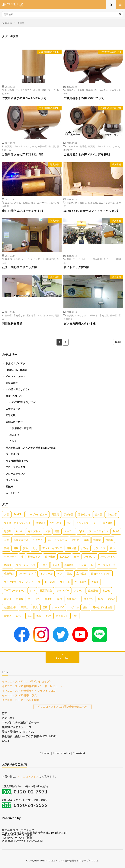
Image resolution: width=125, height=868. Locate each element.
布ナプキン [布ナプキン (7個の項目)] (34, 531)
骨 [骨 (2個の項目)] (92, 565)
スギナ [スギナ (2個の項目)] (56, 565)
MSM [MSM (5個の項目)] (116, 531)
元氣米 (9, 487)
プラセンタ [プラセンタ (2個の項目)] (90, 557)
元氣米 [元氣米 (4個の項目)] (109, 540)
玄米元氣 (11, 415)
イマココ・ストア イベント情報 (21, 700)
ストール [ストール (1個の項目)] (65, 582)
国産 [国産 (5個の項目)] (6, 540)
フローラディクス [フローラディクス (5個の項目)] (99, 531)
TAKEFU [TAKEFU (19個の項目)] (18, 514)
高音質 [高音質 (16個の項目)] (55, 514)
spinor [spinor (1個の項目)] (111, 599)
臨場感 (83, 146)
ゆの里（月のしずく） (18, 389)
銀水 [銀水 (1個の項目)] (75, 616)
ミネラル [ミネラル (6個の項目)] (69, 531)
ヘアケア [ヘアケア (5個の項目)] (38, 540)
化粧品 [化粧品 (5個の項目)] (75, 540)
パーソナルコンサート (25, 146)
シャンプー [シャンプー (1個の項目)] (63, 590)
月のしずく (8, 718)
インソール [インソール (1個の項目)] (46, 574)
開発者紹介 (12, 383)
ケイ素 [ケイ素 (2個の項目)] (83, 565)
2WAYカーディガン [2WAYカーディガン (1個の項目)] (15, 590)
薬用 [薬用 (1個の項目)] (59, 599)
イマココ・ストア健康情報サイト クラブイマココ (72, 861)
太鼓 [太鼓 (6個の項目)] (47, 531)
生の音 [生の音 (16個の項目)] (99, 514)
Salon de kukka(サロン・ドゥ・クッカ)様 (91, 211)
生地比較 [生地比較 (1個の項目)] (93, 590)
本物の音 (71, 90)
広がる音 (10, 90)
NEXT (118, 342)
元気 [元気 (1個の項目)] (69, 574)
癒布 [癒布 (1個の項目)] (101, 599)
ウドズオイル (13, 454)
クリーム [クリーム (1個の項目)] (79, 590)
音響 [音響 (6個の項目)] (57, 531)
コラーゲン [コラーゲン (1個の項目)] (34, 599)
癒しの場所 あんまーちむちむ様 (23, 211)
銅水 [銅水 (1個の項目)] (86, 607)
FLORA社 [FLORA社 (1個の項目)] (50, 582)
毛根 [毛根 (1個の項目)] (39, 616)
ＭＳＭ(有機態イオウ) (17, 461)
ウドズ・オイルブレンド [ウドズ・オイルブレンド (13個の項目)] (17, 523)
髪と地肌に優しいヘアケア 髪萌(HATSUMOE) (31, 448)
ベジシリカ (12, 480)
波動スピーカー (14, 422)
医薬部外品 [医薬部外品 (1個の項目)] (46, 590)
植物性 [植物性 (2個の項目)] (8, 565)
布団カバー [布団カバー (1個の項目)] (73, 599)
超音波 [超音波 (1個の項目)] (8, 599)
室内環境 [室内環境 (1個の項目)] (81, 574)
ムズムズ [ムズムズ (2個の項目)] (64, 557)
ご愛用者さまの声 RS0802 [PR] (84, 98)
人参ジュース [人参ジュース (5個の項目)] (21, 540)
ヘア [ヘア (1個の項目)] (60, 574)
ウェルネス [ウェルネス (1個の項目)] (80, 582)
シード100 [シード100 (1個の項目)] (58, 607)
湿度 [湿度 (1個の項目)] (45, 607)
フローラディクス (15, 467)
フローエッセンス (15, 474)
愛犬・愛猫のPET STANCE (18, 732)
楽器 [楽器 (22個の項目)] (6, 514)
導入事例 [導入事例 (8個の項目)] (108, 523)
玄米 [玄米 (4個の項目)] (86, 540)
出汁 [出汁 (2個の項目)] (76, 557)
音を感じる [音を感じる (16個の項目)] (84, 514)
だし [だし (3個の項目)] (35, 548)
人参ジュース (13, 409)
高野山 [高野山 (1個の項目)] (25, 607)
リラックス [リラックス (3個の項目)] (99, 548)
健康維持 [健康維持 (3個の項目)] (72, 548)
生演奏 (8, 146)
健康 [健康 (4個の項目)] (16, 548)
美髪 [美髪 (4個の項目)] (6, 548)
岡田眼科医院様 (12, 323)
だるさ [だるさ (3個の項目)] (85, 548)
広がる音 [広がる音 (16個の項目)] (69, 514)
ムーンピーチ (13, 493)
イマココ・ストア (28, 776)
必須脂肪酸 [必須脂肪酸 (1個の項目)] (10, 607)
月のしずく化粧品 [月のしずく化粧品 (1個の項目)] (103, 607)
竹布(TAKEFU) (14, 396)
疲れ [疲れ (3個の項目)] (113, 548)
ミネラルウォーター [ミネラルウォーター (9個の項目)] (87, 523)
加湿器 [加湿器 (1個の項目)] (8, 616)
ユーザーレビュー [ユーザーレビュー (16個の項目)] (37, 514)
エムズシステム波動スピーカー (20, 722)
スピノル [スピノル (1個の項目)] (74, 607)
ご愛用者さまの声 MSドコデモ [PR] (87, 154)
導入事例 (55, 164)
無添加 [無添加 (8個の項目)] (8, 531)
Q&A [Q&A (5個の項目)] (81, 531)
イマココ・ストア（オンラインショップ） (27, 681)
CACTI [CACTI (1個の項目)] (20, 616)
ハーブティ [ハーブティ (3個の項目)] (10, 557)
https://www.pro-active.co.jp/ (26, 840)
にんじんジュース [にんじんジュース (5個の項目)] (57, 540)
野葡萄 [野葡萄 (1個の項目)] (20, 599)
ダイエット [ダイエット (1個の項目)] (62, 616)
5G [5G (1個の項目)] (30, 616)
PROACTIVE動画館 (16, 370)
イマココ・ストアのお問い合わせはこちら (62, 707)
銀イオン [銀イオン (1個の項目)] (88, 599)
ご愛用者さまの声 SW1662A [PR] (24, 98)
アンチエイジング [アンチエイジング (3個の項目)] (52, 548)
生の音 (81, 90)
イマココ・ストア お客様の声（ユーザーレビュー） (32, 686)
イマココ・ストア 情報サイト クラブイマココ (29, 691)
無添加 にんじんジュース (17, 727)
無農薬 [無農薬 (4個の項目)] (97, 540)
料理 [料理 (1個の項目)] (48, 616)
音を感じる (91, 90)
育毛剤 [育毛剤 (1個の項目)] (49, 599)
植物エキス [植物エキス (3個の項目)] (34, 557)
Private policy (61, 753)
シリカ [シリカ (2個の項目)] (44, 565)
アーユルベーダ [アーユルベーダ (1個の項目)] (107, 565)
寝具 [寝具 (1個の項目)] (35, 607)
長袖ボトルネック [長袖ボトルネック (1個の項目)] (101, 574)
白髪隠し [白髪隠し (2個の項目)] (69, 565)
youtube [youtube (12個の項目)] (40, 523)
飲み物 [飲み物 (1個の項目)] (106, 590)
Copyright (79, 753)
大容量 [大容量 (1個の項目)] (95, 582)
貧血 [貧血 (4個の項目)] (26, 548)
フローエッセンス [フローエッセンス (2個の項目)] (26, 565)
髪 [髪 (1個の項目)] (39, 582)
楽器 (44, 90)
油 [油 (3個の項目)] (22, 557)
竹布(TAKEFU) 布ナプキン (24, 402)
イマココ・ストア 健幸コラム (19, 695)
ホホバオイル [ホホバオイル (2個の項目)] (108, 557)
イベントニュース (15, 376)
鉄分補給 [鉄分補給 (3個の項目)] (50, 557)
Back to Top (63, 658)
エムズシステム (24, 90)
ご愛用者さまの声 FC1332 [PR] (22, 154)
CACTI (6, 741)
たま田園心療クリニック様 (19, 267)
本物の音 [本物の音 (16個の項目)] (112, 514)
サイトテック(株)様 (76, 267)
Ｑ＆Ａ (13, 441)
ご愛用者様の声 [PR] (49, 52)
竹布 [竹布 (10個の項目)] (69, 523)
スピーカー (72, 146)
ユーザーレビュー (46, 203)
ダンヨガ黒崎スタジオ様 (80, 323)
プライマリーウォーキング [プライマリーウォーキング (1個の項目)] (19, 582)
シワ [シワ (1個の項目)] (33, 590)
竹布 (5, 713)
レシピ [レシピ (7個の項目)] (20, 531)
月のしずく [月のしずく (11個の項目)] (56, 523)
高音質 (37, 90)
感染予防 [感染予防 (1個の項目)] (9, 574)
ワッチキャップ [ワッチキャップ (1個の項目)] (27, 574)
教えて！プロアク (15, 363)
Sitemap (45, 753)
